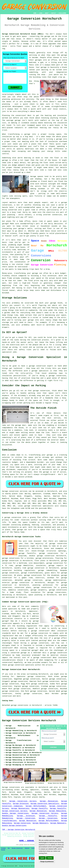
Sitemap (3, 848)
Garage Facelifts (40, 808)
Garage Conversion (26, 818)
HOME (35, 13)
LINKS (41, 13)
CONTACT (54, 13)
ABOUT (47, 13)
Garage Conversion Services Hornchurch (29, 721)
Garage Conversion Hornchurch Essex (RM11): (23, 34)
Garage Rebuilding (57, 811)
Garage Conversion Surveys (23, 801)
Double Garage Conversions (15, 813)
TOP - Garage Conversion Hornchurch (19, 830)
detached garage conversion (29, 580)
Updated (27, 848)
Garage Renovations (20, 808)
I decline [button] (50, 858)
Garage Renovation (49, 801)
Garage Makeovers (40, 823)
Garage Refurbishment (36, 806)
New (9, 848)
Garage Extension (21, 804)
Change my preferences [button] (47, 862)
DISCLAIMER (62, 13)
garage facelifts (27, 553)
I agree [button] (42, 858)
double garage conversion (42, 556)
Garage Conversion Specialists (45, 804)
